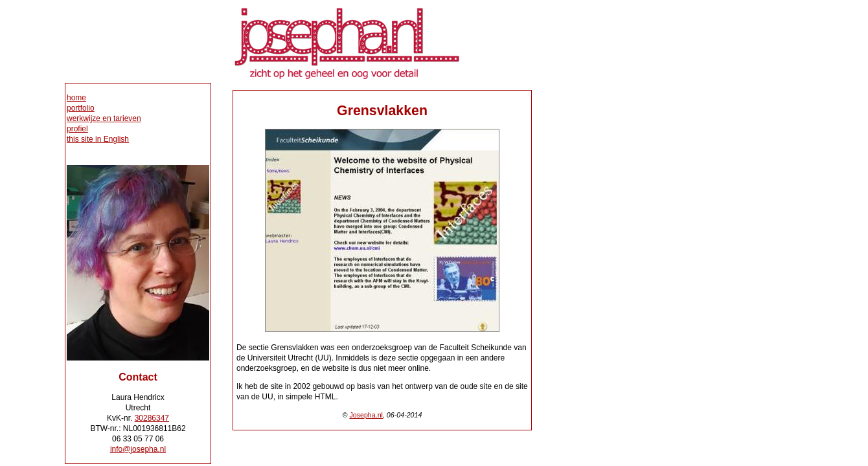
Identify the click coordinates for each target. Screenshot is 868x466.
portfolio (81, 108)
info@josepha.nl (138, 449)
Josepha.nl (366, 415)
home (76, 98)
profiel (77, 129)
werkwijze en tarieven (104, 118)
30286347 (152, 418)
